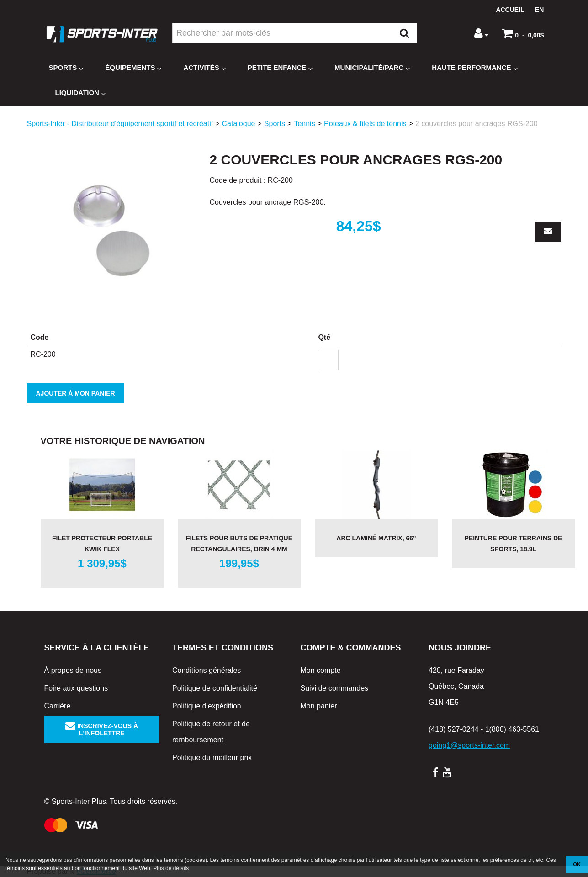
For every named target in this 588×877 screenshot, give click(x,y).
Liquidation (80, 93)
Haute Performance (474, 68)
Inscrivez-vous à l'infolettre (102, 729)
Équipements (133, 68)
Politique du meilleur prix (212, 758)
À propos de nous (73, 670)
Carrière (58, 706)
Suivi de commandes (335, 688)
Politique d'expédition (207, 706)
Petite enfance (280, 68)
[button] (523, 33)
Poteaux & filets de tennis (365, 124)
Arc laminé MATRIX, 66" (376, 538)
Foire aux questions (76, 688)
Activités (204, 68)
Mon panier (319, 706)
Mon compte (321, 670)
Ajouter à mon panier (76, 393)
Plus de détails (171, 868)
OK (577, 864)
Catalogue (239, 124)
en (539, 10)
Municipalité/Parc (372, 68)
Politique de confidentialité (215, 688)
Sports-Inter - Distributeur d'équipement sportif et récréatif (120, 124)
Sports (66, 68)
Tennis (304, 124)
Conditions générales (207, 670)
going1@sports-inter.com (469, 745)
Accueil (510, 10)
